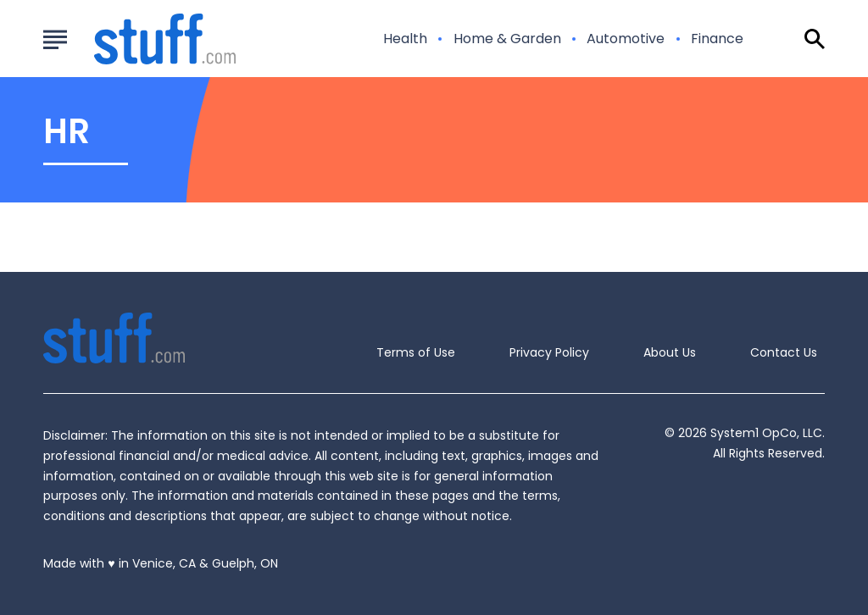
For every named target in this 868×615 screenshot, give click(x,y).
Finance (717, 39)
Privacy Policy (549, 352)
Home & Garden (507, 39)
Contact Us (784, 352)
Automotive (626, 39)
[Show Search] (815, 39)
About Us (670, 352)
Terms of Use (416, 352)
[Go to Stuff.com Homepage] (145, 39)
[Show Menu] (55, 37)
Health (405, 39)
